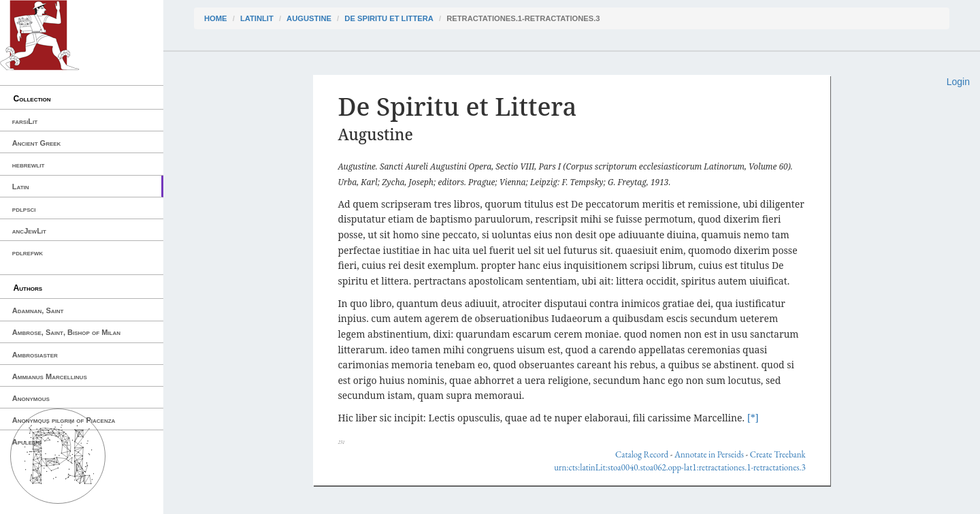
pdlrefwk (28, 253)
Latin (21, 187)
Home (216, 18)
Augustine (309, 18)
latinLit (257, 18)
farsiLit (25, 121)
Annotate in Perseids (709, 454)
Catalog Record (642, 454)
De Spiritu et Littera (389, 18)
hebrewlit (29, 165)
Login (958, 82)
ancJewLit (29, 231)
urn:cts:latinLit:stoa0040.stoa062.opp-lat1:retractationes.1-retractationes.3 (680, 467)
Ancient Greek (37, 143)
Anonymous (31, 398)
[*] (753, 418)
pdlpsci (24, 209)
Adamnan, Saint (38, 310)
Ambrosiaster (35, 355)
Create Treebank (778, 454)
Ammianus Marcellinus (50, 376)
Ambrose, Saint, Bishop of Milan (66, 332)
